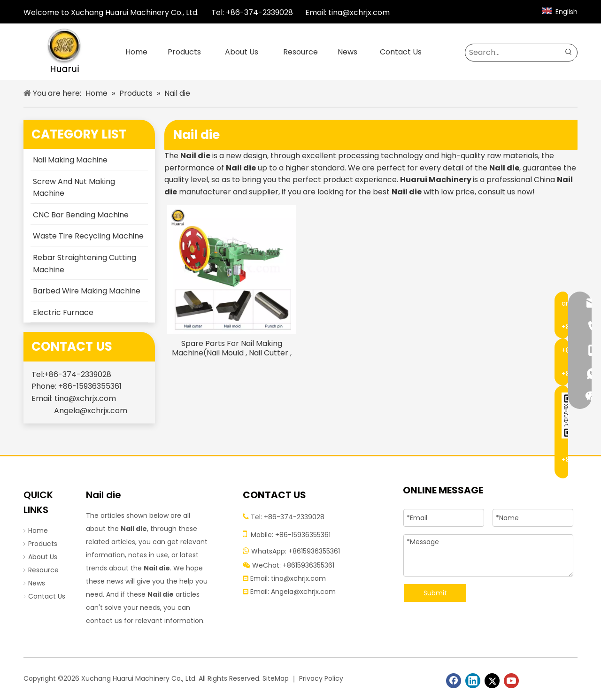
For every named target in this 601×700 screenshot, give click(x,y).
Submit (435, 593)
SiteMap (276, 678)
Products (43, 544)
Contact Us (47, 596)
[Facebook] (454, 681)
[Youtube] (511, 681)
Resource (43, 570)
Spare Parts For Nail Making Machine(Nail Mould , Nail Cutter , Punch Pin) (232, 348)
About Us (43, 557)
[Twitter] (492, 681)
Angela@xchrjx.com (91, 411)
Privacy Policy (321, 678)
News (37, 583)
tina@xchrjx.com (359, 12)
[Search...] (513, 53)
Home (38, 531)
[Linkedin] (473, 681)
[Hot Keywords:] (569, 53)
